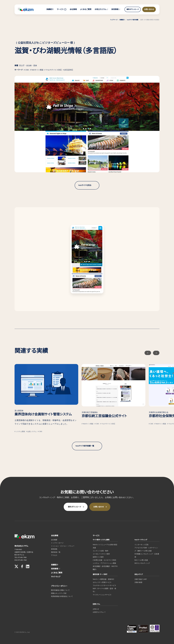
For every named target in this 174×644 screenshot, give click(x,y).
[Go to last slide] (142, 352)
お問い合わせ (149, 9)
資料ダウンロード (133, 9)
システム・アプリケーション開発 (104, 563)
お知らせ (96, 609)
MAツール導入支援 (141, 560)
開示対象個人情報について (60, 590)
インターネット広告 (141, 545)
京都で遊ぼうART (141, 579)
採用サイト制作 (98, 557)
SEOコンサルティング (142, 563)
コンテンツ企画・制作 (101, 551)
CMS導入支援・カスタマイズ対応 (105, 560)
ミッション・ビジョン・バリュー (63, 546)
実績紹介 (50, 9)
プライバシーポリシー (59, 586)
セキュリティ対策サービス (102, 582)
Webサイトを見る (85, 185)
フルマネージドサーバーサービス (104, 585)
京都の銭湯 (138, 582)
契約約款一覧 (56, 552)
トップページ (114, 20)
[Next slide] (154, 352)
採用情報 (116, 9)
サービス (62, 9)
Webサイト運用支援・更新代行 (103, 579)
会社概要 (54, 540)
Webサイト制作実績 (132, 20)
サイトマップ (56, 577)
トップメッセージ (57, 543)
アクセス (54, 555)
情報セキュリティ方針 (59, 593)
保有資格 (54, 549)
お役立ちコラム (101, 9)
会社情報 (73, 9)
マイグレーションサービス (102, 595)
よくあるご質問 (86, 9)
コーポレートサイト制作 (101, 554)
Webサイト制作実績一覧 (85, 446)
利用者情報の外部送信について (62, 596)
